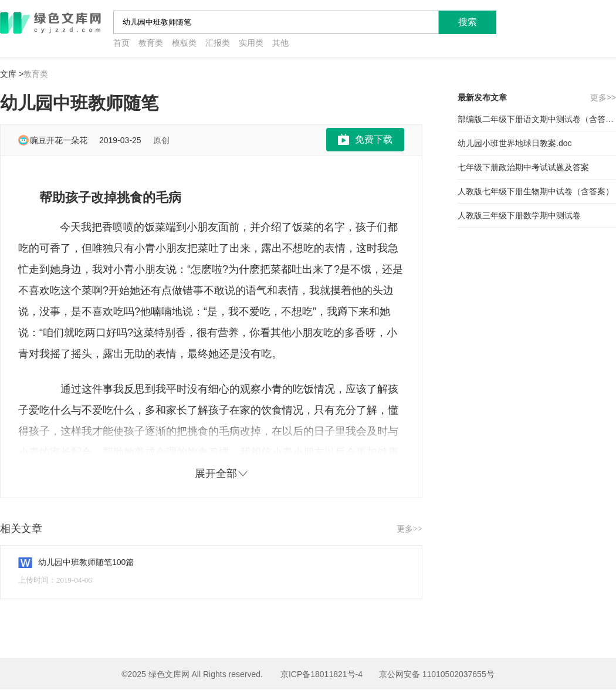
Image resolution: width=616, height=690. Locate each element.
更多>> (409, 529)
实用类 (251, 43)
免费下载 (374, 139)
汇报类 (218, 43)
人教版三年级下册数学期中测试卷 (519, 215)
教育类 (151, 43)
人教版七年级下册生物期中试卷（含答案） (536, 191)
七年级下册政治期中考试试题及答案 (523, 167)
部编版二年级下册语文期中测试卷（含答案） (537, 119)
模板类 (184, 43)
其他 (280, 43)
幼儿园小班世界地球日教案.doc (515, 143)
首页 (121, 43)
